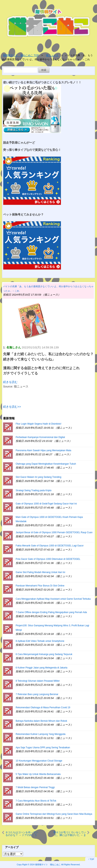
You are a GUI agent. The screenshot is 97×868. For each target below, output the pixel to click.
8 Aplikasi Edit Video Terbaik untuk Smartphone (40, 641)
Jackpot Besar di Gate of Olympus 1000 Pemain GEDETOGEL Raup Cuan (54, 532)
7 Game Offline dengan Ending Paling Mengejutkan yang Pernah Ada (51, 612)
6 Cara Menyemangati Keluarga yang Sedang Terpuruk (44, 654)
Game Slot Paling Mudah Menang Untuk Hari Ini (40, 572)
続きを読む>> (12, 407)
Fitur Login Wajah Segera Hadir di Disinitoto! (38, 424)
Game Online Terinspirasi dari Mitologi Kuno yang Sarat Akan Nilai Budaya (54, 814)
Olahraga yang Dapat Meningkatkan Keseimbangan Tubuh (46, 464)
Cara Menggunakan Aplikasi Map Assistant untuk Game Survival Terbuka (53, 599)
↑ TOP (91, 859)
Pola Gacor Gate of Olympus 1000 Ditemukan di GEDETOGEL (48, 559)
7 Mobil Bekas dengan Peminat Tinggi (35, 787)
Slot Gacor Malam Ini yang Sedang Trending (38, 477)
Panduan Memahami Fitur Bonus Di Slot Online (40, 586)
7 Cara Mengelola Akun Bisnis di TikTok (36, 801)
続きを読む (10, 382)
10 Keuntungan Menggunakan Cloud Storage (39, 761)
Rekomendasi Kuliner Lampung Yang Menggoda (41, 734)
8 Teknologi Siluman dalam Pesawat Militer (38, 681)
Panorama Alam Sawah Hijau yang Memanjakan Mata (43, 450)
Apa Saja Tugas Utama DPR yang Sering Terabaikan (43, 748)
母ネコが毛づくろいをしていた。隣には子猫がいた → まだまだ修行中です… (70, 834)
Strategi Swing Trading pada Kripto (34, 490)
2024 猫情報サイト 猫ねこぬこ (45, 865)
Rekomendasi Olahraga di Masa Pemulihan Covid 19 (43, 707)
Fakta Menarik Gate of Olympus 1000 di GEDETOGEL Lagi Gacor (50, 546)
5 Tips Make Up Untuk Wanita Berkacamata (38, 774)
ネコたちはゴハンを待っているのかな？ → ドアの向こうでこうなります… (22, 834)
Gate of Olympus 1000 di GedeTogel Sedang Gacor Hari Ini (46, 504)
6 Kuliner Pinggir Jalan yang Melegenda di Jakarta (42, 668)
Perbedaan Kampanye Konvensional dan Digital (40, 437)
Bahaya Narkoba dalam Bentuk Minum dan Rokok (41, 721)
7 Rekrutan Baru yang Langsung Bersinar (37, 694)
